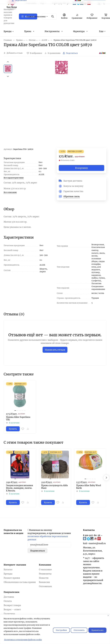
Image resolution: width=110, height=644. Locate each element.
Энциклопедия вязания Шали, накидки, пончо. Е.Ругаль (19, 488)
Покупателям (11, 592)
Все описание (10, 192)
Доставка (9, 597)
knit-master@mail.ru (94, 543)
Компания (45, 565)
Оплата (8, 601)
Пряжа (28, 31)
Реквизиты (45, 574)
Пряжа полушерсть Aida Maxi (54, 487)
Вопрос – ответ (12, 609)
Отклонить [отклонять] (79, 630)
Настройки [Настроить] (61, 630)
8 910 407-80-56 (92, 535)
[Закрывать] (108, 616)
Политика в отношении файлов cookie (23, 640)
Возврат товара (12, 605)
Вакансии (44, 582)
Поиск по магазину (36, 17)
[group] (61, 104)
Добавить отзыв (15, 53)
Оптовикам (45, 586)
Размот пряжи (12, 578)
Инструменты (52, 31)
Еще (101, 31)
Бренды (8, 31)
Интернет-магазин (15, 565)
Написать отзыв (55, 350)
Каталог (8, 569)
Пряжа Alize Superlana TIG (18, 418)
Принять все (97, 630)
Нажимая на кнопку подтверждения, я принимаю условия (49, 535)
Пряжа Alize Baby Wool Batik (89, 487)
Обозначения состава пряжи (20, 582)
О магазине (45, 569)
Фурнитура (79, 31)
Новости (44, 578)
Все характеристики (14, 178)
